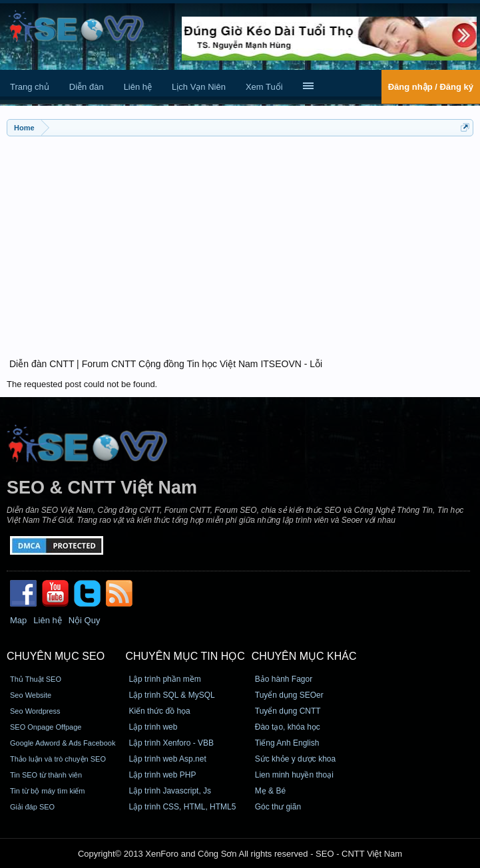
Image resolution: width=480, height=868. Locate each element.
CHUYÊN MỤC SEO (56, 656)
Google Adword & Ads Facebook (63, 743)
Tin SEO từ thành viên (46, 775)
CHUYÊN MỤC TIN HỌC (185, 656)
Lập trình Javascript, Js (170, 791)
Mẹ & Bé (270, 791)
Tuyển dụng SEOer (289, 695)
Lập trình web (153, 727)
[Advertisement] (240, 239)
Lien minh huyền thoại (294, 775)
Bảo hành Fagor (284, 679)
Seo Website (31, 695)
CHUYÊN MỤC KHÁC (304, 656)
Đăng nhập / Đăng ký (431, 87)
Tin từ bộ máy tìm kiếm (48, 791)
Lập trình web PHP (162, 775)
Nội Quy (85, 620)
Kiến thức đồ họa (159, 711)
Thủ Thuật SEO (36, 679)
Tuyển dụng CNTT (288, 711)
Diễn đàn (87, 87)
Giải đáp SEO (32, 807)
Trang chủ (30, 87)
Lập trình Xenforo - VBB (171, 743)
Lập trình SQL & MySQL (171, 695)
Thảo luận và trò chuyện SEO (58, 759)
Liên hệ (138, 87)
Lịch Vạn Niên (199, 87)
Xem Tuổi (264, 87)
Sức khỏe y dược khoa (295, 759)
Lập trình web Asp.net (167, 759)
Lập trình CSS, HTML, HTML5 (182, 807)
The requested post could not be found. (82, 384)
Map (18, 620)
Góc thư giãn (278, 807)
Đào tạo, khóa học (288, 727)
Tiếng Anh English (287, 743)
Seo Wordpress (35, 711)
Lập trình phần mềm (164, 679)
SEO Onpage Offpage (46, 727)
